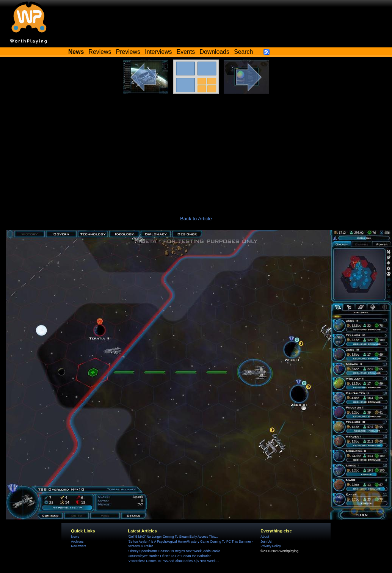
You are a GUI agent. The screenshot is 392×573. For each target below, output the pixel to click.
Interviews (158, 52)
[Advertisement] (196, 151)
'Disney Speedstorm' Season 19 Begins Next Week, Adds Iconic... (175, 551)
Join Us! (266, 542)
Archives (77, 542)
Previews (128, 52)
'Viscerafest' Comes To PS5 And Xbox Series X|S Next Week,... (173, 561)
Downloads (215, 52)
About (265, 537)
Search (243, 52)
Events (186, 52)
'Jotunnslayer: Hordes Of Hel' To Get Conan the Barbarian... (171, 556)
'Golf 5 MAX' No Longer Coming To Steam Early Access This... (173, 537)
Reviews (100, 52)
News (75, 537)
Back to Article (196, 219)
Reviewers (78, 546)
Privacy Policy (270, 546)
